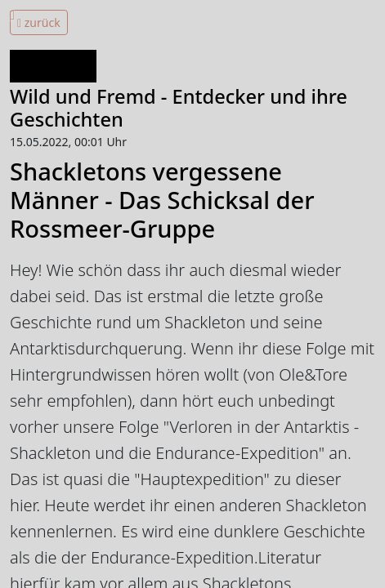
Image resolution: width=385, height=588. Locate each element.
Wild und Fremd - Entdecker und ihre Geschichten (179, 108)
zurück (39, 22)
